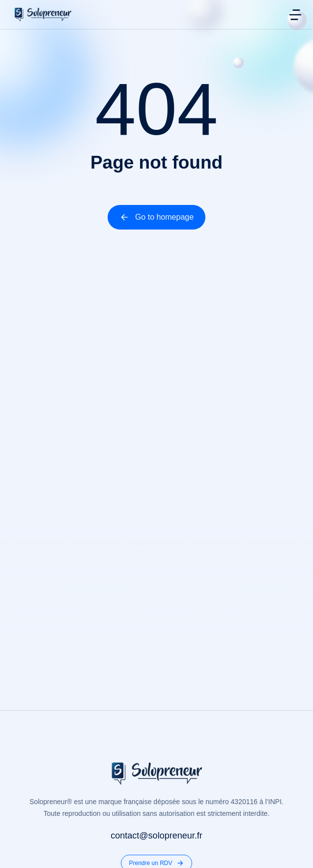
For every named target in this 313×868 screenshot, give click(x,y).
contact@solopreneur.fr (156, 836)
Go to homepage (156, 217)
